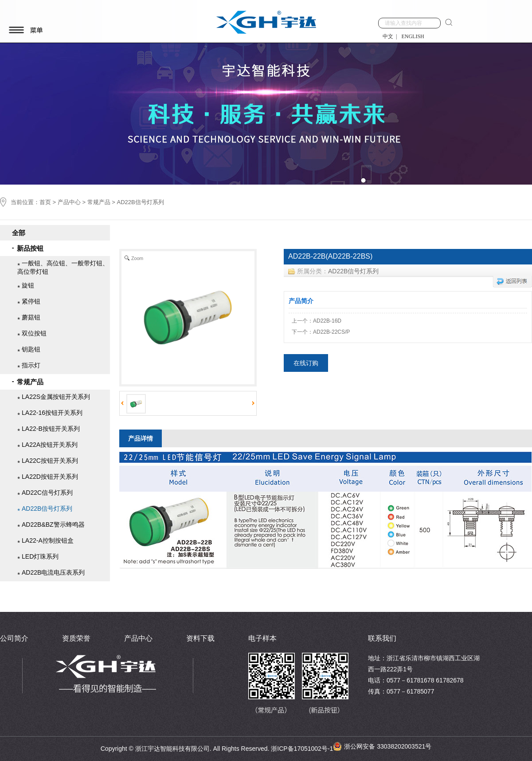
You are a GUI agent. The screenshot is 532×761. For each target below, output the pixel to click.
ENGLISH (413, 36)
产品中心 (69, 202)
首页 (45, 202)
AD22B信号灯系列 (353, 273)
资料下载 (200, 638)
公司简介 (14, 638)
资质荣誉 (76, 638)
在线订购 (306, 365)
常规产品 (99, 202)
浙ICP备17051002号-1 (302, 749)
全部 (19, 229)
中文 (388, 36)
